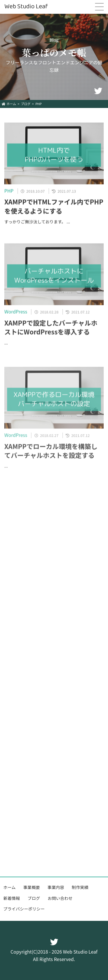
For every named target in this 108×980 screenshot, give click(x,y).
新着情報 (12, 898)
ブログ (34, 898)
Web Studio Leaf (26, 7)
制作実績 (80, 887)
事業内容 (56, 887)
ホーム (10, 887)
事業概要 (32, 887)
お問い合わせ (60, 898)
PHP (9, 192)
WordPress (16, 314)
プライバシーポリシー (24, 909)
